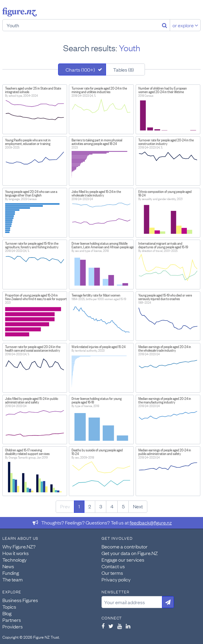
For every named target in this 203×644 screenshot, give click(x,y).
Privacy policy (116, 579)
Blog (7, 613)
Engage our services (123, 560)
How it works (16, 553)
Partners (12, 620)
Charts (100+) (80, 69)
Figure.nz (20, 12)
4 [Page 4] (112, 506)
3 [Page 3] (101, 506)
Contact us (113, 566)
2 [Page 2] (90, 506)
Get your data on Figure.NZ (130, 553)
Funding (11, 573)
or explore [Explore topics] (185, 25)
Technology (15, 560)
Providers (13, 626)
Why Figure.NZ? (19, 546)
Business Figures (20, 600)
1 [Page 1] (79, 506)
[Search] (165, 25)
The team (13, 579)
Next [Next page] (138, 506)
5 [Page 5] (123, 506)
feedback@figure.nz (151, 522)
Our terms (112, 573)
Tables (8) (124, 69)
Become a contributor (125, 546)
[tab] (82, 69)
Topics (9, 607)
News (8, 566)
